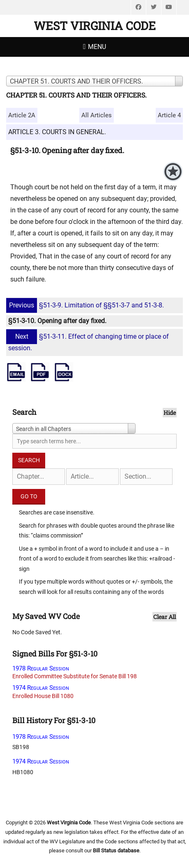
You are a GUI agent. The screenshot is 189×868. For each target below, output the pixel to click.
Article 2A (22, 115)
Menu (97, 47)
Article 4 (169, 115)
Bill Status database (116, 851)
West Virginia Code (95, 26)
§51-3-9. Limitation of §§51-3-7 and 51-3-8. (86, 305)
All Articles (97, 115)
